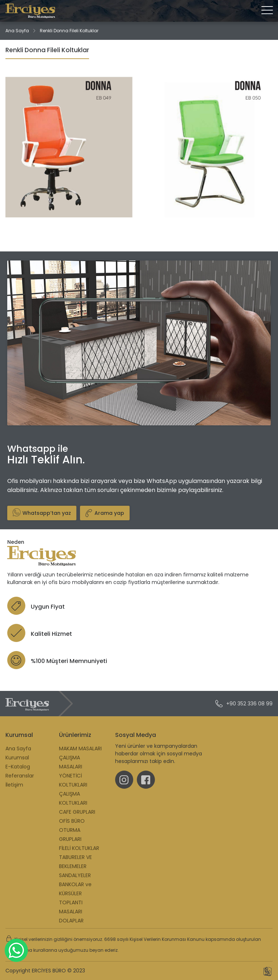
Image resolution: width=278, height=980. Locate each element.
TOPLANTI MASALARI (71, 907)
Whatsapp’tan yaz (42, 512)
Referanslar (20, 776)
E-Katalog (18, 767)
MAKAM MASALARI (80, 748)
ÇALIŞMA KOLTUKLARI (73, 798)
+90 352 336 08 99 (244, 704)
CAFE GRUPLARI (77, 812)
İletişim (14, 785)
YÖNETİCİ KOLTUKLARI (73, 780)
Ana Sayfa (17, 31)
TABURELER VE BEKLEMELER (75, 862)
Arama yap (103, 513)
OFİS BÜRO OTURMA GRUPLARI (72, 830)
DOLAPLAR (71, 921)
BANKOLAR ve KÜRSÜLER (75, 889)
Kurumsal (17, 758)
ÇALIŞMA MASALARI (71, 762)
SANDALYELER (75, 875)
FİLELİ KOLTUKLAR (79, 848)
